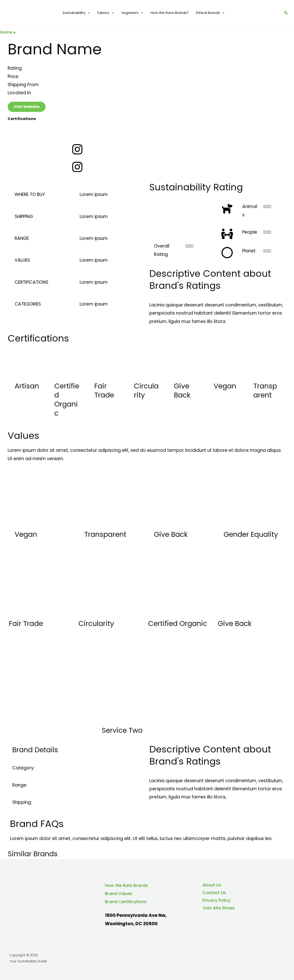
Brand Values (119, 894)
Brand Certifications (127, 902)
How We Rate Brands (128, 885)
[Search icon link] (286, 13)
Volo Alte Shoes (218, 910)
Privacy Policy (215, 902)
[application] (88, 13)
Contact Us (213, 894)
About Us (211, 885)
